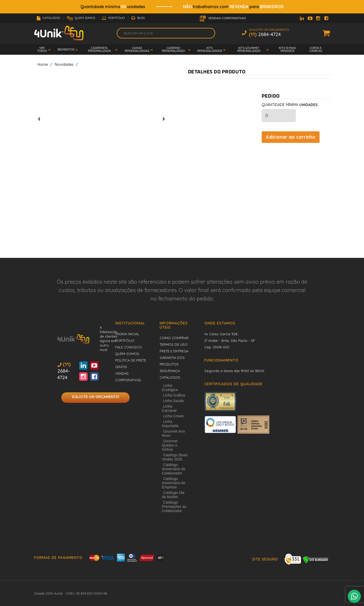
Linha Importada (170, 424)
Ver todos (42, 49)
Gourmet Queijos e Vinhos (170, 445)
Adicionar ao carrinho (291, 137)
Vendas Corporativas (223, 18)
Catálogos (49, 18)
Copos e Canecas (316, 49)
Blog (138, 18)
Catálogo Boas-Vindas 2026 (175, 457)
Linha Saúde (173, 401)
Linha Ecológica (170, 388)
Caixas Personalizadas (137, 49)
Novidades (64, 64)
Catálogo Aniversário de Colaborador (174, 469)
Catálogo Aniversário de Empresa (174, 483)
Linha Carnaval (169, 408)
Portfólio (114, 18)
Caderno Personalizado (173, 49)
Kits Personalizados (210, 49)
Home (43, 64)
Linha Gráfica (174, 395)
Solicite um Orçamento (269, 33)
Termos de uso (174, 344)
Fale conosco (128, 347)
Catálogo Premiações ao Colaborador (174, 507)
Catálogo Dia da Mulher (173, 495)
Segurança (170, 371)
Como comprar (174, 338)
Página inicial (127, 334)
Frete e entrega (174, 351)
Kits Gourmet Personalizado (249, 49)
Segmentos (66, 49)
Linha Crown (173, 416)
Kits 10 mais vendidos (287, 49)
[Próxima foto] (164, 119)
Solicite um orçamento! (96, 397)
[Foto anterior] (39, 119)
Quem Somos (81, 18)
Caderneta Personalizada (99, 49)
